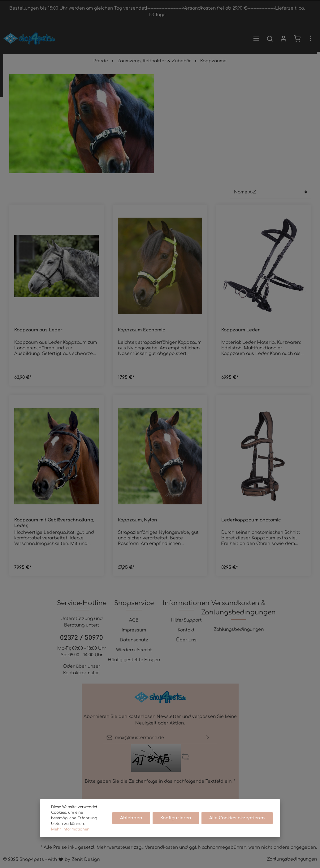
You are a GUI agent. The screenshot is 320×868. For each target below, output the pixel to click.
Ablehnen (131, 818)
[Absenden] (208, 738)
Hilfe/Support (186, 620)
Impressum (134, 630)
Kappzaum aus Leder (38, 330)
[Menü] (256, 38)
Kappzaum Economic (141, 330)
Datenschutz (134, 640)
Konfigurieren (176, 818)
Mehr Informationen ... (72, 829)
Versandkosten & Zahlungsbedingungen (238, 608)
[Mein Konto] (283, 38)
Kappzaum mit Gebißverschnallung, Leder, (54, 523)
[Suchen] (270, 38)
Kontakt (186, 630)
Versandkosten (161, 847)
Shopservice (134, 603)
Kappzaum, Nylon (138, 520)
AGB (134, 620)
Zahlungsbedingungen (239, 629)
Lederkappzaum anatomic (251, 520)
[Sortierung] (270, 192)
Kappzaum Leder (241, 330)
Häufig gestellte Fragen (134, 660)
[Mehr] (311, 38)
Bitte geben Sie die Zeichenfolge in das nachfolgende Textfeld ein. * (160, 781)
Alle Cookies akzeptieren (237, 818)
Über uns (186, 640)
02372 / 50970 (82, 638)
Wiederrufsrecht (134, 650)
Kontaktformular (81, 673)
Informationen (186, 603)
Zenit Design (86, 859)
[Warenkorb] (297, 38)
